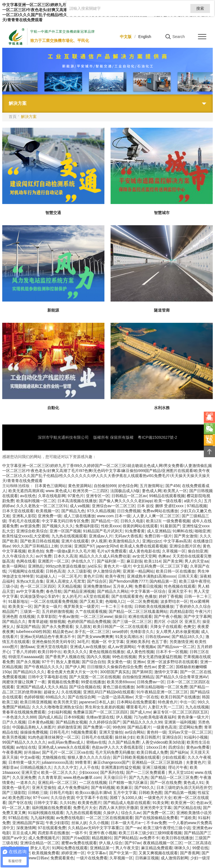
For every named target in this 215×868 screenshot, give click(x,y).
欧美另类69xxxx (121, 682)
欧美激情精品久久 (124, 541)
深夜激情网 (26, 828)
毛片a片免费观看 (112, 551)
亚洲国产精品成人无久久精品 (42, 687)
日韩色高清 (55, 571)
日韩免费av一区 (151, 682)
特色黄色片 (168, 702)
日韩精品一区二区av (129, 496)
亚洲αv (139, 662)
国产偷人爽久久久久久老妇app (126, 501)
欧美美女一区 (20, 606)
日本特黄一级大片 (24, 762)
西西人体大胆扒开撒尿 (118, 808)
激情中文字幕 (166, 672)
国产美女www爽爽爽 (95, 637)
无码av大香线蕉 (128, 536)
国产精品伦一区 (105, 521)
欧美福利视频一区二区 (36, 501)
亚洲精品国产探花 (28, 823)
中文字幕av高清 (177, 541)
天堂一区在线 (147, 697)
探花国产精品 (28, 627)
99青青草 (83, 762)
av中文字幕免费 (30, 591)
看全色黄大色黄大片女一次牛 (73, 672)
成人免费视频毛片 (44, 838)
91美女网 (161, 803)
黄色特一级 (156, 732)
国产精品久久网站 (113, 591)
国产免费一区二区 (158, 813)
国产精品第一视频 (180, 793)
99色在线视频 (124, 657)
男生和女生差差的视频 (104, 707)
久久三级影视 (79, 571)
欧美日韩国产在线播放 (180, 697)
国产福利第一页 (111, 561)
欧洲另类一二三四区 (90, 491)
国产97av (133, 843)
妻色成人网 (152, 491)
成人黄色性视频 (140, 652)
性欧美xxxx (111, 526)
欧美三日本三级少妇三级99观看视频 (150, 833)
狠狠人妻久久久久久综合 (89, 757)
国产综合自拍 (94, 662)
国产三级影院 (14, 793)
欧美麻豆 (124, 788)
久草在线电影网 (52, 496)
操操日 (120, 616)
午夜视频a (146, 647)
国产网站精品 (126, 838)
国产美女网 (173, 561)
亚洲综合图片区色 (185, 546)
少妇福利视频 (59, 712)
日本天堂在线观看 (18, 511)
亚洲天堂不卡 (180, 591)
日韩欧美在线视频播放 (154, 606)
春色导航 (54, 591)
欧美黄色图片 (90, 803)
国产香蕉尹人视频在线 (65, 657)
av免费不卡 (150, 838)
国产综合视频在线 (85, 687)
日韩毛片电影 (61, 793)
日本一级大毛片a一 (128, 823)
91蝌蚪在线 (183, 531)
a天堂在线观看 (96, 596)
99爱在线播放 (93, 682)
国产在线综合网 (81, 697)
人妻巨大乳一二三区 (165, 707)
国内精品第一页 (163, 581)
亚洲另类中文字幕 (156, 808)
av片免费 (44, 556)
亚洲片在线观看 (75, 541)
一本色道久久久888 (19, 717)
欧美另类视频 (14, 737)
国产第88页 (142, 672)
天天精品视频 (69, 586)
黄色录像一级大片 (193, 717)
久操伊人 (111, 813)
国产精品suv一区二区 (176, 647)
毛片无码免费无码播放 (115, 752)
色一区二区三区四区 (38, 586)
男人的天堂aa (197, 561)
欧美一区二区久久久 (59, 772)
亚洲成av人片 (101, 536)
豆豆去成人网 (24, 833)
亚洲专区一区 (98, 496)
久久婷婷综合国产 (105, 722)
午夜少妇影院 (57, 823)
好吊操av (32, 752)
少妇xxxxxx (88, 772)
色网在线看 (26, 561)
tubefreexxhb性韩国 (33, 632)
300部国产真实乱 (115, 672)
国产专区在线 (20, 803)
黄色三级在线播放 (118, 687)
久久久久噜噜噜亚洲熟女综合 (57, 707)
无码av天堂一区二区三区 (190, 732)
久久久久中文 (66, 767)
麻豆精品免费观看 (157, 848)
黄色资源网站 (80, 486)
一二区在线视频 (93, 782)
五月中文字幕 (125, 793)
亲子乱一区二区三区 (92, 632)
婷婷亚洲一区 (73, 853)
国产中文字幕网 (197, 616)
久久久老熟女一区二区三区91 (42, 506)
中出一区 (188, 702)
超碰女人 (52, 692)
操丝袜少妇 (125, 737)
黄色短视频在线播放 (107, 652)
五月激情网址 (151, 486)
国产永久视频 (28, 662)
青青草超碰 (38, 622)
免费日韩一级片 (158, 536)
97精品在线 (18, 818)
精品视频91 (102, 838)
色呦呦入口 (115, 601)
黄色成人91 (193, 782)
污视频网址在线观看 (26, 571)
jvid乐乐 (94, 566)
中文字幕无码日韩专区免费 (65, 521)
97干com (41, 798)
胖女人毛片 (40, 848)
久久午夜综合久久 (18, 556)
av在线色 (28, 496)
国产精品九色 (73, 511)
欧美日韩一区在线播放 (176, 571)
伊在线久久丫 (83, 561)
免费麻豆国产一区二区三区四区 (101, 712)
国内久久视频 (98, 657)
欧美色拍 (36, 551)
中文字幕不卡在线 (92, 798)
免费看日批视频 (148, 586)
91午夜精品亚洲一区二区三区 (162, 692)
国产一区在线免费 (166, 782)
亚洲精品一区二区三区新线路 (158, 762)
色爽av (164, 556)
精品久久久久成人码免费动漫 (105, 556)
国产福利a (179, 752)
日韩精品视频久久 (36, 767)
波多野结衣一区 (174, 601)
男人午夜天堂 (127, 848)
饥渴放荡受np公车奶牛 (40, 596)
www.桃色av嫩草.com (82, 777)
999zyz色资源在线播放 (66, 566)
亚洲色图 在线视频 (18, 616)
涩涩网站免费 (190, 727)
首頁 (13, 117)
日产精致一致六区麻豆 (128, 782)
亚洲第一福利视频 (180, 722)
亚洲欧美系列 (138, 642)
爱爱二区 (166, 667)
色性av (150, 667)
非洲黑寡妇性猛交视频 (121, 767)
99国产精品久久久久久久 (24, 742)
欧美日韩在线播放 (177, 838)
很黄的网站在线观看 (140, 526)
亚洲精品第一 (102, 848)
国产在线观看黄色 (127, 596)
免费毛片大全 (85, 808)
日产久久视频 (14, 722)
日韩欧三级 (38, 793)
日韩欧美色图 (150, 793)
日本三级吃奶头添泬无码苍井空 (184, 788)
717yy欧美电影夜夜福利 (154, 717)
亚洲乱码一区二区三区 (57, 782)
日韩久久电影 (132, 521)
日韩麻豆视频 (147, 858)
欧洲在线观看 (140, 616)
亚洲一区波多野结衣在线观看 (172, 662)
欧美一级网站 (14, 566)
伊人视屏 (99, 541)
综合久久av (131, 813)
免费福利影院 (87, 526)
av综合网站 (135, 732)
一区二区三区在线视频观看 (109, 818)
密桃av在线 (96, 742)
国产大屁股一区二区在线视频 (95, 677)
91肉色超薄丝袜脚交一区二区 (54, 737)
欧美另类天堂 (65, 702)
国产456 (173, 486)
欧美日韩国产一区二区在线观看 (120, 627)
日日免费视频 (129, 511)
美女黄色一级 (119, 662)
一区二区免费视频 (142, 601)
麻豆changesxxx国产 (111, 762)
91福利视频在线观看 (46, 813)
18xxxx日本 (156, 747)
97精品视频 (197, 506)
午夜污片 (203, 611)
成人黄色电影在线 (144, 551)
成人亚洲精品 (159, 531)
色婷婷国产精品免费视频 (89, 622)
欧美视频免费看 (46, 853)
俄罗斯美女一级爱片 (81, 606)
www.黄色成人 (58, 491)
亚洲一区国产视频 (65, 531)
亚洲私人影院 (24, 516)
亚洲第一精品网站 (138, 571)
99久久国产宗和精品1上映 (35, 546)
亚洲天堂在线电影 (52, 647)
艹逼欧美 (188, 818)
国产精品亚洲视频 (79, 591)
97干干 (48, 662)
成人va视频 (80, 506)
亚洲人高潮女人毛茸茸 (66, 581)
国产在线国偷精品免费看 (156, 818)
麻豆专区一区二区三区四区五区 (181, 712)
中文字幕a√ (97, 853)
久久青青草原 (50, 777)
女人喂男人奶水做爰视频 (177, 632)
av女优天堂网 (144, 556)
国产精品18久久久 (188, 637)
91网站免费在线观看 (70, 848)
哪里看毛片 (136, 707)
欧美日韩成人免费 (152, 752)
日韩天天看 (188, 576)
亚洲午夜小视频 (103, 833)
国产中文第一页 (123, 853)
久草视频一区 (174, 551)
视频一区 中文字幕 (107, 642)
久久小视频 (99, 823)
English (145, 37)
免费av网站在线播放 (160, 511)
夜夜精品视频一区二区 (163, 843)
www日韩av (38, 858)
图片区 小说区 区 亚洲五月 (177, 622)
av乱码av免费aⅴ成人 (66, 742)
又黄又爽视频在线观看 (158, 853)
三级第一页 (30, 611)
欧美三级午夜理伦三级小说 (167, 828)
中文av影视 (30, 757)
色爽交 (189, 627)
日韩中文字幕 (46, 803)
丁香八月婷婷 (24, 652)
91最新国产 (170, 526)
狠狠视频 (57, 622)
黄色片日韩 (93, 576)
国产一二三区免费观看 (146, 772)
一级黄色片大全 (158, 798)
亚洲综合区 (172, 737)
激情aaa (27, 647)
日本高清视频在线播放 (77, 501)
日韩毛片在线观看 (97, 737)
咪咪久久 (182, 848)
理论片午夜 (178, 767)
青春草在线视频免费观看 (24, 712)
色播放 (151, 596)
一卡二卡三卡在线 (116, 606)
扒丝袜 (66, 546)
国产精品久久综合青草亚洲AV (182, 677)
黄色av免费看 (198, 747)
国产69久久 (144, 788)
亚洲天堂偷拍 (111, 732)
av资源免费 (30, 526)
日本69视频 (74, 717)
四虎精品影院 (181, 611)
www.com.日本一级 (114, 516)
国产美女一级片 (48, 606)
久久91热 (68, 803)
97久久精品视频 (101, 511)
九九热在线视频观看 (69, 536)
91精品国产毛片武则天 (103, 531)
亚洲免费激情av (97, 586)
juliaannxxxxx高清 (57, 762)
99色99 (119, 727)
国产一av (133, 828)
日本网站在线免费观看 (136, 702)
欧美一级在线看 (168, 501)
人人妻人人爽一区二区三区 (156, 516)
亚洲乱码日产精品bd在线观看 (109, 692)
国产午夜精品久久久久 (44, 667)
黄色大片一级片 (117, 566)
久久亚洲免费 (24, 777)
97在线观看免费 (52, 828)
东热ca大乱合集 (30, 581)
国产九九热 (139, 777)
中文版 (126, 37)
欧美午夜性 (115, 576)
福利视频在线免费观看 (52, 808)
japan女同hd (107, 546)
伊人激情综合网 (107, 571)
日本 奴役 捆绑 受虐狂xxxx (161, 506)
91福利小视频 (196, 737)
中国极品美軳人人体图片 (34, 727)
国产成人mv (141, 712)
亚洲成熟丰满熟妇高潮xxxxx (151, 576)
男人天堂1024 (180, 772)
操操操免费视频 (34, 732)
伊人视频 (124, 717)
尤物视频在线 (54, 757)
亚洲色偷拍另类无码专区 (53, 642)
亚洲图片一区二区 (53, 561)
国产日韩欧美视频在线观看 (136, 757)
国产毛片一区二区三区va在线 (68, 752)
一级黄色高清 (165, 727)
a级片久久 (193, 501)
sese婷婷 (120, 632)
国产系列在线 (112, 772)
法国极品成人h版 (125, 491)
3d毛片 (83, 642)
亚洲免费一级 (50, 516)
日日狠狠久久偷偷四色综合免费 (114, 667)
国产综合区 (97, 581)
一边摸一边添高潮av (115, 697)
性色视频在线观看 (180, 586)
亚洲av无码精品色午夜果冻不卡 (48, 637)
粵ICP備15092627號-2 (157, 437)
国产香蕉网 (190, 853)
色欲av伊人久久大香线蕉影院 (118, 747)
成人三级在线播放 (79, 516)
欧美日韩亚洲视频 (36, 702)
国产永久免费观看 (57, 627)
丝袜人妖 (79, 823)
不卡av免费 (156, 823)
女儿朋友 (83, 627)
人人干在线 (89, 767)
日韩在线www (157, 637)
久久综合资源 (62, 798)
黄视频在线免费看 (63, 682)
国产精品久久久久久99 (142, 722)
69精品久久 (56, 697)
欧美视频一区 (48, 511)
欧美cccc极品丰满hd (93, 793)
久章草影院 (46, 616)
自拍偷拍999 (105, 486)
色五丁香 (159, 642)
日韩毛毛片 (59, 732)
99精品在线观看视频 (167, 496)
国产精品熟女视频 (71, 722)
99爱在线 (200, 848)
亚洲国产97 (84, 546)
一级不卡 (79, 833)
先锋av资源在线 (100, 717)
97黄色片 (76, 496)
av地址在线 (26, 747)
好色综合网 (128, 486)
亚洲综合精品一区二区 (40, 843)
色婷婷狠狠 (34, 697)
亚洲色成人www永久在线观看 (64, 747)
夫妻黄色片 (196, 762)
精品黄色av (63, 632)
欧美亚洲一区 (183, 803)
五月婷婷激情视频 (57, 611)
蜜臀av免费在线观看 (79, 843)
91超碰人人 (46, 576)
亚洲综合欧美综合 (32, 531)
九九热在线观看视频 (83, 813)
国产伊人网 (75, 667)
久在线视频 (71, 692)
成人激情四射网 (174, 858)
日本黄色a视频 (41, 722)
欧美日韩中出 (50, 652)
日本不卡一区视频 (172, 652)
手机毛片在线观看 (24, 521)
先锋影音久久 (142, 632)
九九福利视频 (42, 818)
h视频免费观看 (84, 732)
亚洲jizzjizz (152, 541)
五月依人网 (123, 586)
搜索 (200, 10)
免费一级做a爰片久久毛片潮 (70, 551)
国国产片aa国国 (76, 838)
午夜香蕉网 (12, 752)
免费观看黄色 (62, 858)
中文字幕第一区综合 (148, 591)
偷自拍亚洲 (198, 551)
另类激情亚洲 (181, 642)
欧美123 (153, 521)
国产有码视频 (103, 788)
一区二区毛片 (70, 576)
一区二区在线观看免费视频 (54, 601)
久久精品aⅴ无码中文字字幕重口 (95, 828)
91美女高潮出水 (129, 637)
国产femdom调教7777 (128, 581)
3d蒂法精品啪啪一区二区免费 (162, 687)
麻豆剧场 (134, 561)
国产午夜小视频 (168, 616)
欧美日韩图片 (148, 737)
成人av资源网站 (121, 647)
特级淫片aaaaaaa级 (26, 657)
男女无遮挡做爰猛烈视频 (160, 657)
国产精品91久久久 (29, 672)
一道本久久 (26, 782)
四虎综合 (176, 747)
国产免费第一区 (97, 727)
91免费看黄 (135, 531)
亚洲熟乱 (36, 566)
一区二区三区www (96, 616)
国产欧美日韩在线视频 (40, 541)
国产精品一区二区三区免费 (174, 777)
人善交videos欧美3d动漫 (163, 742)
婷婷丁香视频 (170, 596)
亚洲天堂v (30, 772)
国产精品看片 (139, 727)
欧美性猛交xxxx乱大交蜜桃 (26, 536)
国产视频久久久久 (58, 526)
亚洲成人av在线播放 (88, 647)
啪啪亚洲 (202, 531)
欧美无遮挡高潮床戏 (26, 491)
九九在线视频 (197, 707)
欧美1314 (152, 561)
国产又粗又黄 (91, 601)
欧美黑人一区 (175, 491)
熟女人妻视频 (68, 662)
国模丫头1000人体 (126, 798)
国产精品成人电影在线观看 (127, 803)
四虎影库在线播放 (53, 833)
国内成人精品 (50, 717)
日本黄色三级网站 (50, 486)
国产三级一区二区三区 (132, 622)
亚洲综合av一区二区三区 (114, 506)
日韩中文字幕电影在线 (48, 677)
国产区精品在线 (187, 808)
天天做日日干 (115, 777)
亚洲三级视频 (154, 767)
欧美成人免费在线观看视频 (144, 546)
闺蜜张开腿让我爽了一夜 (24, 682)
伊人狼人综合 (111, 843)
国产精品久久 (14, 622)
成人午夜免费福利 (73, 788)
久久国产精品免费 (124, 742)
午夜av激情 (68, 616)
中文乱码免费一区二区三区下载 (160, 566)
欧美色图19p (19, 798)
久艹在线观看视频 (91, 611)
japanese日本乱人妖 (97, 702)
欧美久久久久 (75, 652)
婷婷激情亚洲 (69, 727)
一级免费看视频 (176, 521)
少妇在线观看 (174, 757)
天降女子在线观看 (166, 627)
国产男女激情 (186, 536)
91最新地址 (18, 601)
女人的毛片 (72, 596)
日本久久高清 (66, 556)
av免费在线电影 (70, 818)
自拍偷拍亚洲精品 (138, 677)
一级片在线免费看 (92, 858)
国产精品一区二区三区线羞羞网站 (138, 611)
